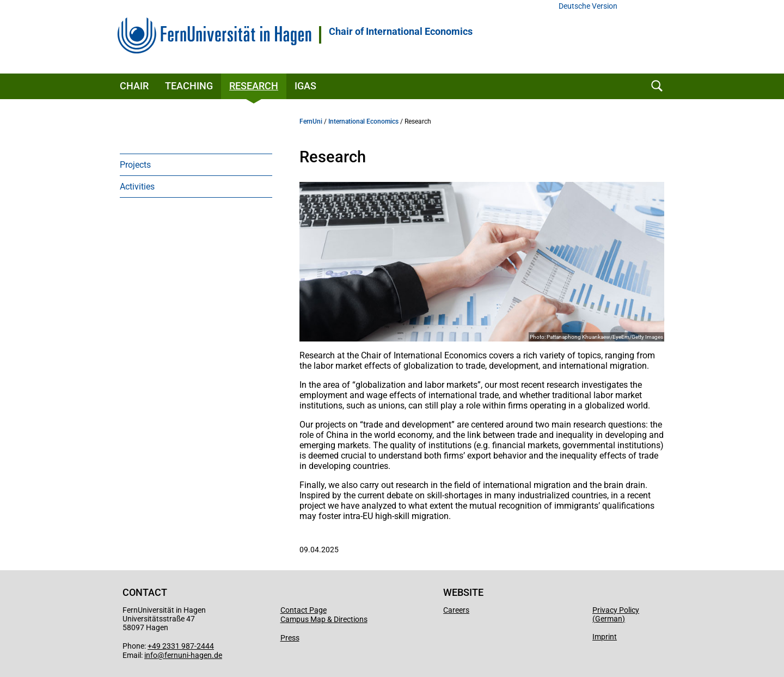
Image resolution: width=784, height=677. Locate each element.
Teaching (189, 86)
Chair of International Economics (401, 32)
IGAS (305, 86)
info (151, 655)
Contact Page (304, 610)
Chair (134, 86)
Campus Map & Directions (324, 619)
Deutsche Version (588, 6)
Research (254, 86)
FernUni (311, 121)
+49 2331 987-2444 (181, 646)
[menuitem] (196, 164)
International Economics (363, 121)
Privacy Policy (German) (616, 614)
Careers (456, 610)
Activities (137, 187)
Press (290, 638)
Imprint (605, 637)
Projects (135, 165)
